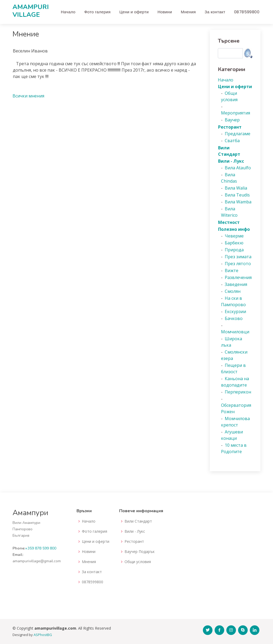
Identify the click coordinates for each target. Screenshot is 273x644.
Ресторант (134, 542)
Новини (165, 12)
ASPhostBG (43, 635)
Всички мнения (28, 96)
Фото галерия (97, 12)
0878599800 (247, 12)
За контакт (215, 12)
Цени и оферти (134, 12)
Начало (68, 12)
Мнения (188, 12)
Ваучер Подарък (140, 552)
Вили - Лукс (135, 531)
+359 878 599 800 (41, 548)
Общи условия (138, 562)
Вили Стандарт (138, 521)
